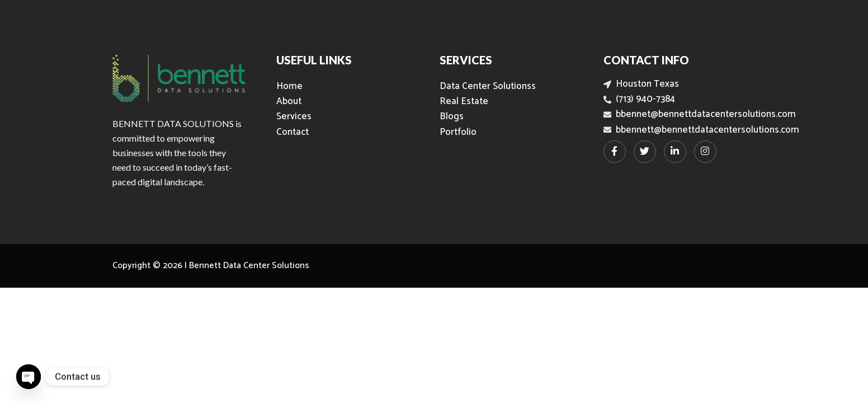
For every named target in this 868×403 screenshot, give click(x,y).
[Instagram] (705, 152)
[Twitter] (645, 152)
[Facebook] (615, 152)
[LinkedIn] (675, 152)
